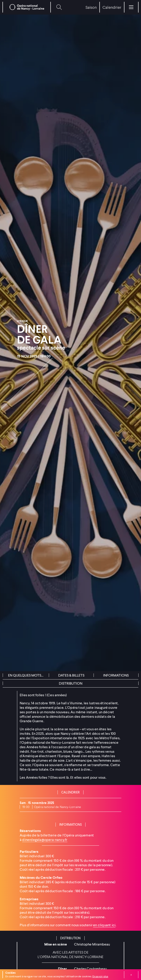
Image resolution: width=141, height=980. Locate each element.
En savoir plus (100, 976)
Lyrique (22, 321)
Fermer (131, 975)
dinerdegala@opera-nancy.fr (45, 839)
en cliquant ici (104, 925)
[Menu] (131, 7)
